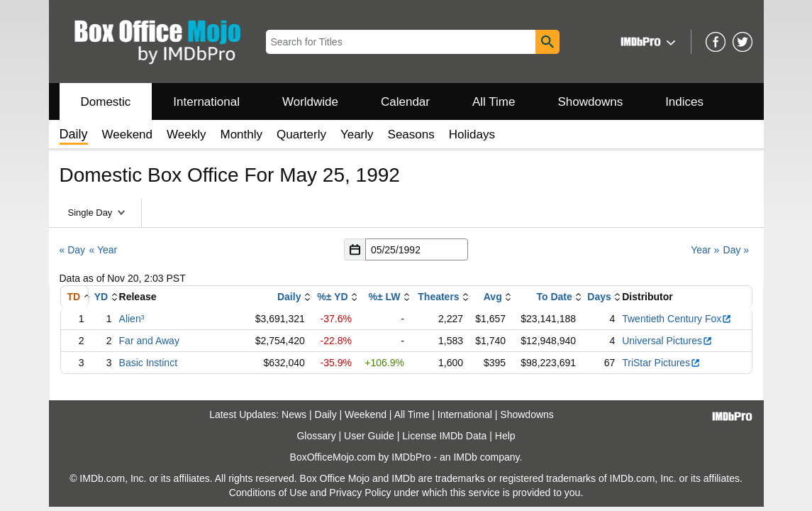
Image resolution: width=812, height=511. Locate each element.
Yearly (357, 134)
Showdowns (590, 102)
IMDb (465, 457)
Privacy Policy (360, 493)
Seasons (411, 134)
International (206, 102)
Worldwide (310, 102)
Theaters (438, 297)
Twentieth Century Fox (677, 319)
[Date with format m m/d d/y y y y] (417, 249)
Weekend (128, 134)
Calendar (405, 102)
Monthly (241, 134)
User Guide (369, 436)
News (294, 414)
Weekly (186, 134)
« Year (103, 250)
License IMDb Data (444, 436)
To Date (554, 297)
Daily (289, 297)
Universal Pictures (667, 341)
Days (599, 297)
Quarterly (301, 134)
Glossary (316, 436)
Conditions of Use (268, 493)
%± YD (332, 297)
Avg (493, 297)
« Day (73, 250)
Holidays (472, 134)
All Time (494, 102)
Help (505, 436)
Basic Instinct (148, 363)
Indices (684, 102)
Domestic (106, 102)
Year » (705, 250)
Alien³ (132, 319)
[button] (646, 42)
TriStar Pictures (661, 363)
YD (101, 297)
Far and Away (149, 341)
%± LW (385, 297)
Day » (736, 250)
